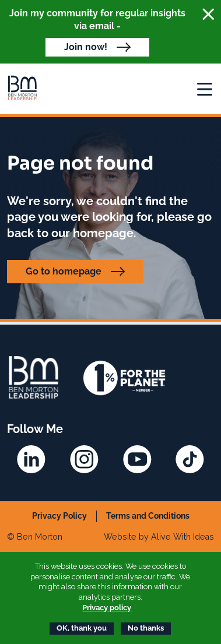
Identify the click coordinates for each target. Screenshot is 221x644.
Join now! (86, 47)
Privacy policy (107, 608)
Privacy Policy (59, 516)
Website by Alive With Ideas (159, 537)
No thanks (146, 628)
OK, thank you (82, 628)
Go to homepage (64, 271)
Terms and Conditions (148, 516)
